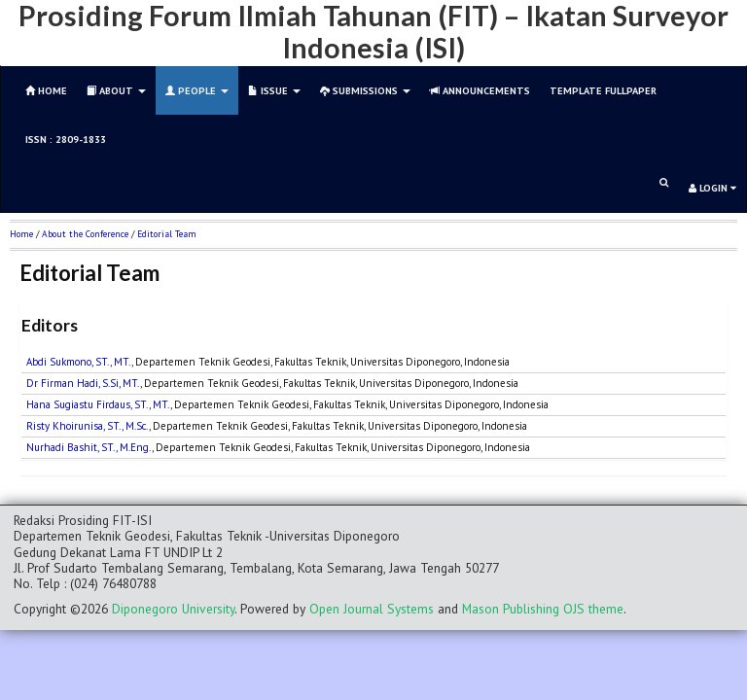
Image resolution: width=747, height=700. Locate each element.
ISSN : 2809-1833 (66, 139)
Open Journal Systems (372, 609)
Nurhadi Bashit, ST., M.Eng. (89, 447)
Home (21, 234)
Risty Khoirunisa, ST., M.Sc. (88, 426)
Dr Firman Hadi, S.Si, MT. (83, 383)
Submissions (365, 90)
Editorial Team (167, 234)
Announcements (480, 90)
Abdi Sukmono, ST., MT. (79, 362)
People (197, 90)
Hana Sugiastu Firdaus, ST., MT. (98, 404)
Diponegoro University (173, 609)
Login (712, 188)
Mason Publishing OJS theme (543, 609)
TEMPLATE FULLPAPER (603, 90)
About (116, 90)
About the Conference (85, 234)
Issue (274, 90)
